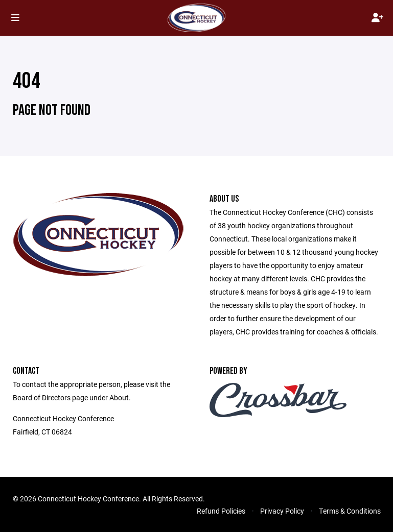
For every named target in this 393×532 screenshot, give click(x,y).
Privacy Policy (282, 511)
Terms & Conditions (350, 511)
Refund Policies (221, 511)
